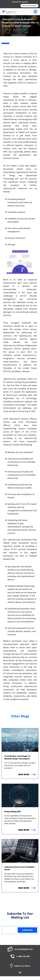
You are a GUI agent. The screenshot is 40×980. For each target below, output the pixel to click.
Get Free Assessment (29, 6)
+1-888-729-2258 (20, 956)
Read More (27, 774)
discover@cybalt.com (20, 949)
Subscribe (27, 930)
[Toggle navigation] (35, 12)
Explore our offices (20, 966)
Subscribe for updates (20, 2)
